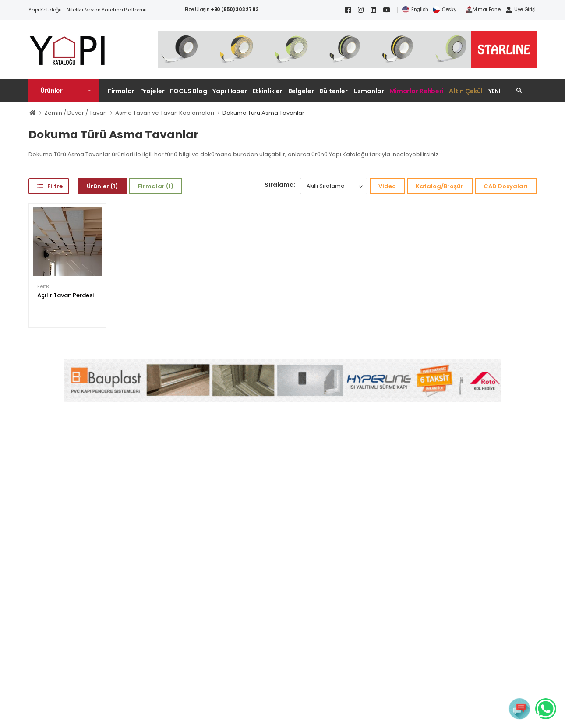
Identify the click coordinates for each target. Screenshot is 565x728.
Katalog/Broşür (440, 186)
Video (387, 186)
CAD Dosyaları (506, 186)
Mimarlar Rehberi (417, 91)
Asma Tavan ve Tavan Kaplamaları (165, 113)
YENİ (495, 91)
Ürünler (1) (102, 186)
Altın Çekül (466, 91)
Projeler (152, 91)
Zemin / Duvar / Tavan (76, 113)
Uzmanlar (369, 91)
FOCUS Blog (189, 91)
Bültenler (334, 91)
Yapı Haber (230, 91)
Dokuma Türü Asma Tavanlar (263, 113)
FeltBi (44, 287)
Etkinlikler (268, 91)
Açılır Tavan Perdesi (65, 295)
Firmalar (121, 91)
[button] (64, 91)
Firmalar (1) (156, 186)
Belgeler (301, 91)
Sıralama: (280, 185)
